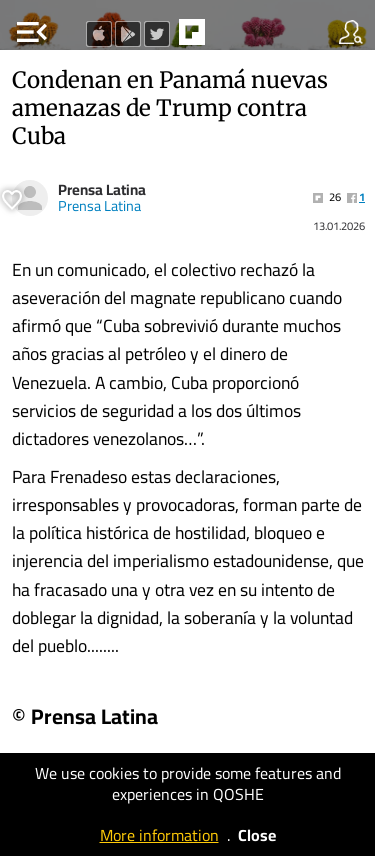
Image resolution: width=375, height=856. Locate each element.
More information (159, 835)
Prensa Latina (102, 189)
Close (257, 835)
